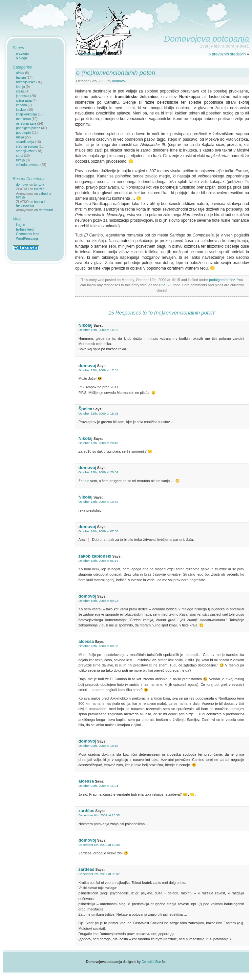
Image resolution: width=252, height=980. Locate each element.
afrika (20, 73)
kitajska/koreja (26, 114)
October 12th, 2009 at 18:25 (98, 413)
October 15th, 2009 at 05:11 (98, 561)
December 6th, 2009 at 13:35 (99, 815)
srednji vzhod (26, 151)
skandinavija (25, 142)
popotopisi (24, 133)
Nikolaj (85, 325)
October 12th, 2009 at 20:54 (98, 472)
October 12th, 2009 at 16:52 (98, 330)
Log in (21, 225)
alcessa (86, 641)
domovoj (119, 81)
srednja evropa (27, 146)
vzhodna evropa (28, 165)
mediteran (23, 119)
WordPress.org (27, 239)
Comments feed (28, 234)
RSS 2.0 (166, 285)
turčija (21, 160)
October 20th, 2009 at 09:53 (98, 646)
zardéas (86, 811)
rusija (20, 137)
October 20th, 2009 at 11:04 (98, 786)
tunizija (39, 184)
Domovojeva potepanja (207, 39)
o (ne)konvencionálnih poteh (116, 73)
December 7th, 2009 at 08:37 (99, 874)
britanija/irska (26, 82)
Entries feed (25, 229)
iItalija (20, 91)
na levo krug (89, 54)
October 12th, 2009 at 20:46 (98, 443)
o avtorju (22, 54)
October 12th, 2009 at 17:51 (98, 370)
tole (86, 481)
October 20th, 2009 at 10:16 (98, 746)
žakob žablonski (95, 556)
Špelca (85, 409)
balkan (21, 78)
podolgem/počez (222, 280)
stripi (20, 156)
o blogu (21, 58)
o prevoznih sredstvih (227, 54)
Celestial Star (151, 962)
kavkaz (21, 110)
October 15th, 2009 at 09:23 (98, 601)
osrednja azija (26, 123)
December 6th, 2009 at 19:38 (99, 845)
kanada (21, 105)
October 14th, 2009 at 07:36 (98, 531)
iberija (21, 87)
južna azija (24, 101)
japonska (23, 96)
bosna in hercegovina (31, 204)
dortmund (46, 210)
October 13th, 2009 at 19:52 (98, 502)
